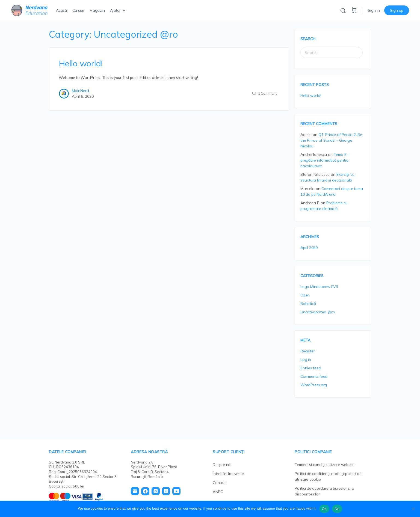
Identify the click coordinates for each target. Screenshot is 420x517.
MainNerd (80, 91)
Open (305, 295)
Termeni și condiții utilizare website (325, 465)
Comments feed (314, 376)
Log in (306, 359)
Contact (220, 483)
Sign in (374, 10)
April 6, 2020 (83, 96)
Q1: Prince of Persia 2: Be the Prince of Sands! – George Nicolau (331, 140)
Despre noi (222, 465)
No (337, 509)
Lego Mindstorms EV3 (319, 287)
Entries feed (311, 368)
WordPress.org (314, 385)
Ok (324, 509)
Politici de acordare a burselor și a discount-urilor (324, 491)
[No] (413, 509)
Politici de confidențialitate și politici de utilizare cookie (328, 476)
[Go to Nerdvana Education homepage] (29, 10)
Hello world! (81, 63)
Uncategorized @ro (318, 312)
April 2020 (309, 248)
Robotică (308, 304)
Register (307, 351)
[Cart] (354, 10)
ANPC (218, 492)
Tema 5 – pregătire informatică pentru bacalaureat (325, 160)
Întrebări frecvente (228, 474)
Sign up (397, 10)
